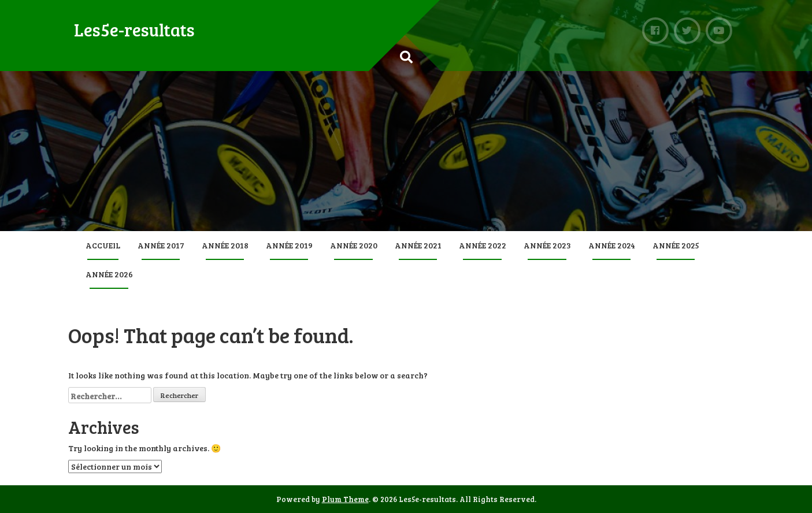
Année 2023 (547, 245)
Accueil (103, 245)
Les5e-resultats (134, 29)
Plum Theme (345, 499)
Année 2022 (483, 245)
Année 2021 (418, 245)
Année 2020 (354, 245)
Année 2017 (161, 245)
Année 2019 (289, 245)
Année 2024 (612, 245)
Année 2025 (676, 245)
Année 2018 (225, 245)
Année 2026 (109, 274)
